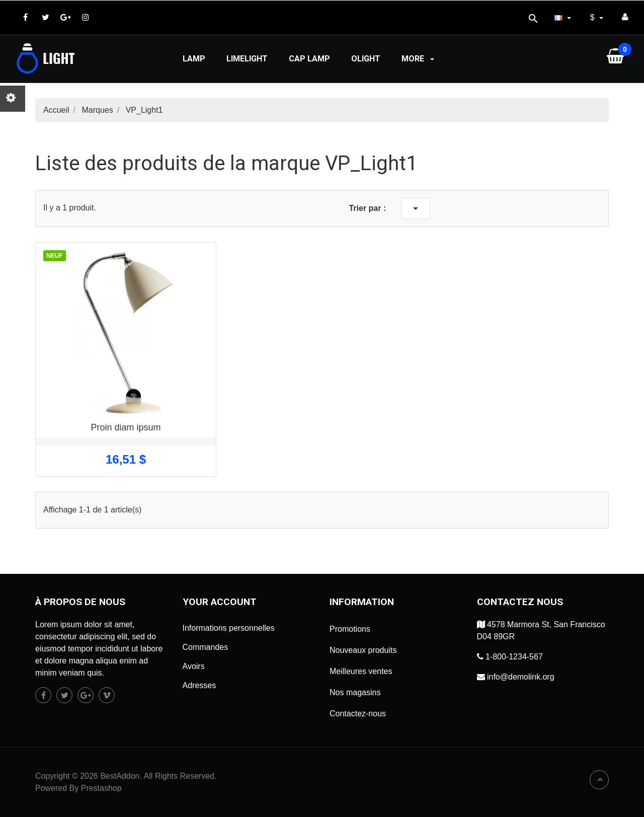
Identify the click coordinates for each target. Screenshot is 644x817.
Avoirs (194, 666)
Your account (220, 602)
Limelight (247, 59)
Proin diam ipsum (126, 427)
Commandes (206, 647)
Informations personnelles (229, 628)
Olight (366, 59)
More (419, 59)
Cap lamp (309, 59)
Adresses (199, 685)
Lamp (194, 59)
